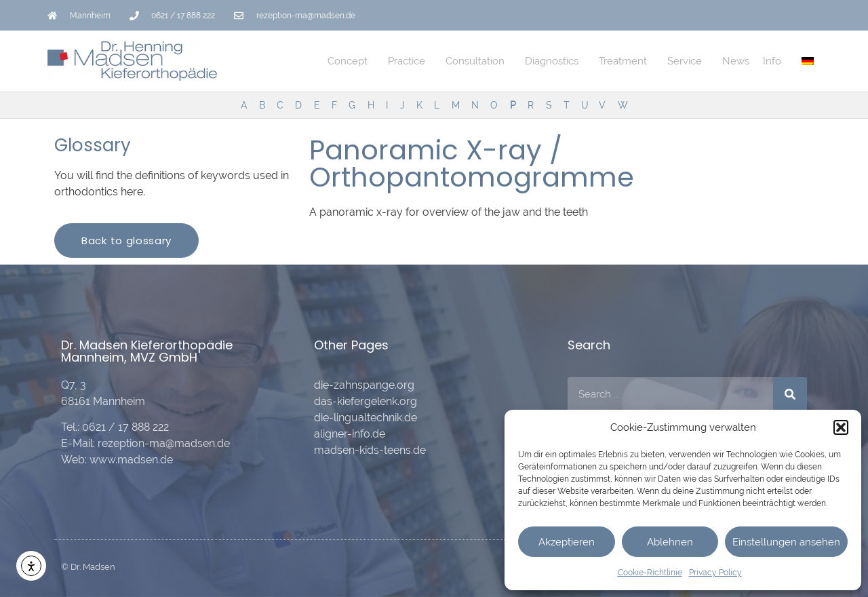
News (736, 61)
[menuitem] (808, 61)
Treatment (626, 61)
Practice (410, 61)
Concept (351, 61)
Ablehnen (670, 542)
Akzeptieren (567, 542)
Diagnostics (555, 61)
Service (688, 61)
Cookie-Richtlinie (650, 573)
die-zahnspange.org (364, 385)
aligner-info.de (350, 434)
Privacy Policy (715, 573)
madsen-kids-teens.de (370, 450)
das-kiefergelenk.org (366, 401)
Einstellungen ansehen (786, 542)
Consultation (478, 61)
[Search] (790, 394)
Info (775, 61)
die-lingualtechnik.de (366, 418)
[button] (841, 427)
